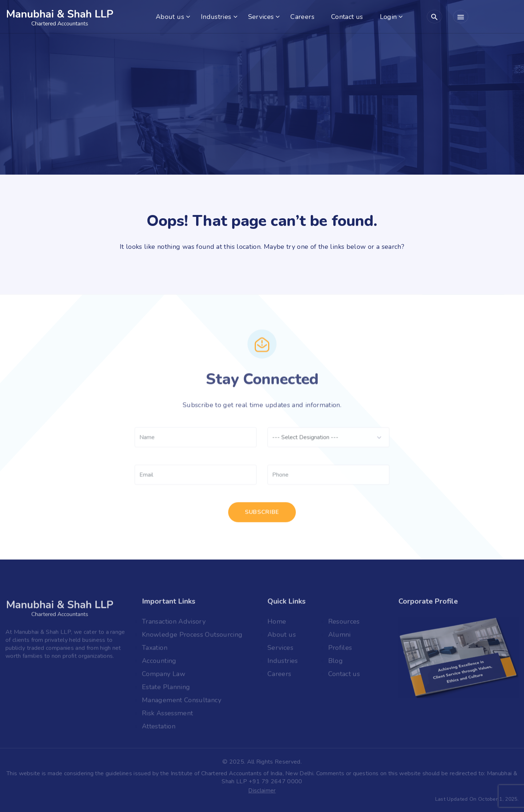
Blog (336, 663)
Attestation (159, 729)
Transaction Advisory (174, 624)
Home (277, 624)
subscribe (262, 515)
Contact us (347, 17)
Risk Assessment (167, 716)
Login (388, 17)
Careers (302, 17)
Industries (216, 17)
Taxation (155, 650)
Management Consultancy (182, 702)
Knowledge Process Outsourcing (192, 637)
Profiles (340, 650)
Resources (344, 624)
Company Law (164, 676)
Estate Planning (166, 689)
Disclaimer (262, 791)
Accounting (159, 663)
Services (261, 17)
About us (170, 17)
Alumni (340, 637)
